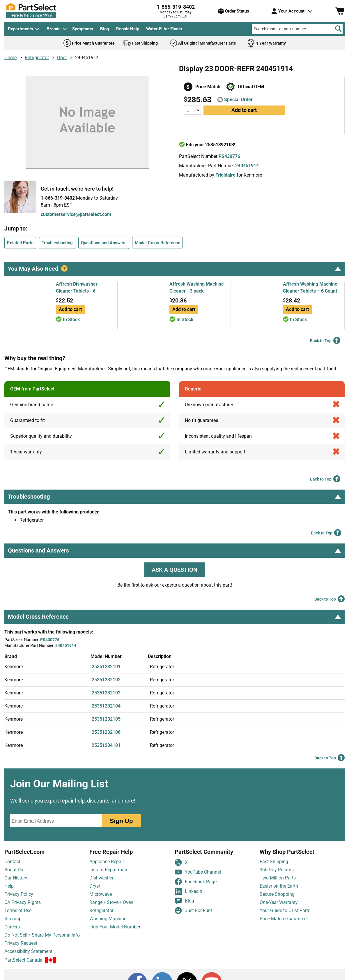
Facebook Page (196, 882)
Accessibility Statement (28, 951)
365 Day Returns (277, 870)
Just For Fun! (193, 910)
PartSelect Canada (23, 960)
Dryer (95, 886)
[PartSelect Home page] (41, 11)
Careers (12, 927)
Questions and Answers (104, 243)
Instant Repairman (108, 870)
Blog (105, 29)
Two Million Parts (278, 878)
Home (10, 58)
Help (9, 886)
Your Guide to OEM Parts (285, 910)
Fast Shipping (274, 862)
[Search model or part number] (297, 29)
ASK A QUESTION (174, 570)
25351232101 (106, 667)
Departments (21, 29)
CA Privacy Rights (23, 902)
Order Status (234, 11)
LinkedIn (188, 891)
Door (62, 58)
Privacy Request (21, 943)
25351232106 (106, 732)
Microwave (101, 894)
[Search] (338, 29)
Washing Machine (108, 919)
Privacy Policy (19, 894)
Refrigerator (37, 58)
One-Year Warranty (279, 902)
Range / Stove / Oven (111, 902)
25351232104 (106, 706)
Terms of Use (18, 910)
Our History (16, 878)
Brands (54, 29)
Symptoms (83, 29)
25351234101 (106, 745)
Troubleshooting (57, 243)
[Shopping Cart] (340, 11)
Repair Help (128, 29)
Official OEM (251, 87)
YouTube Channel (198, 872)
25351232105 (106, 719)
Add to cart (244, 110)
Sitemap (13, 919)
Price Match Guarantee (283, 919)
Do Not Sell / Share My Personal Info (42, 935)
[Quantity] (192, 110)
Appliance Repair (107, 862)
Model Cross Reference (157, 243)
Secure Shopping (277, 894)
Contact (12, 862)
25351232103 (106, 693)
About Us (14, 870)
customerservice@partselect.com (76, 214)
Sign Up (121, 821)
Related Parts (20, 243)
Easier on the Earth (279, 886)
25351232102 (106, 680)
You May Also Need (174, 269)
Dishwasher (101, 878)
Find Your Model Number (115, 927)
